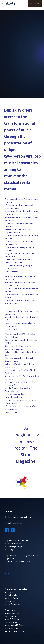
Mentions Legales (13, 573)
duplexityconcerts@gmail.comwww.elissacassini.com (18, 520)
